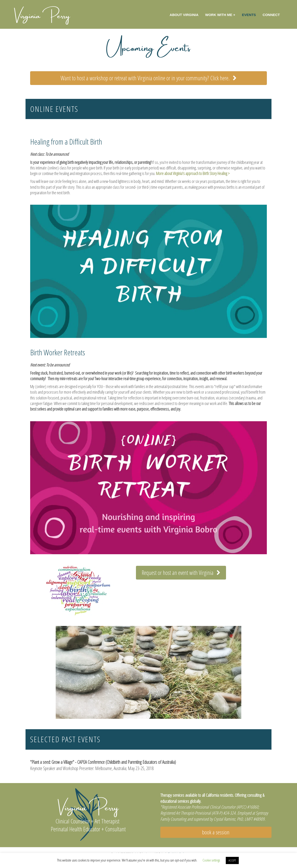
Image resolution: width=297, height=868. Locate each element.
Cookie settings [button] (211, 860)
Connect (271, 15)
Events (249, 15)
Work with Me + (220, 15)
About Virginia (184, 15)
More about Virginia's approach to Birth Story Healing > (193, 173)
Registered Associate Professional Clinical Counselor (199, 807)
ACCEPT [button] (232, 860)
